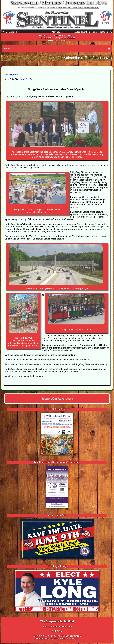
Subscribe (71, 35)
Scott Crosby (26, 79)
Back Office (57, 631)
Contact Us (55, 627)
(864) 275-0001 (60, 40)
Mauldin (9, 74)
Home (7, 48)
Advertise (43, 35)
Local (16, 74)
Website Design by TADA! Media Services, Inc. (57, 638)
